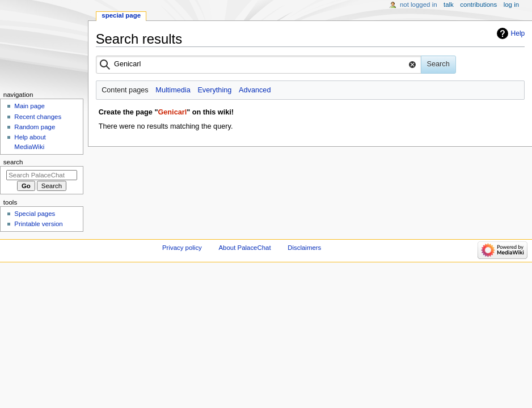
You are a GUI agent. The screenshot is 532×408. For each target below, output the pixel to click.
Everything (214, 90)
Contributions (478, 5)
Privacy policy (182, 248)
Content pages (125, 90)
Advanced (255, 90)
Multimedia (173, 90)
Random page (35, 127)
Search (13, 162)
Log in (511, 5)
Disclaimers (304, 248)
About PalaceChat (245, 248)
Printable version (38, 224)
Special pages (35, 214)
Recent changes (38, 117)
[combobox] (259, 65)
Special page (121, 15)
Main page (29, 106)
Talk (449, 5)
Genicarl (172, 112)
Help (518, 33)
